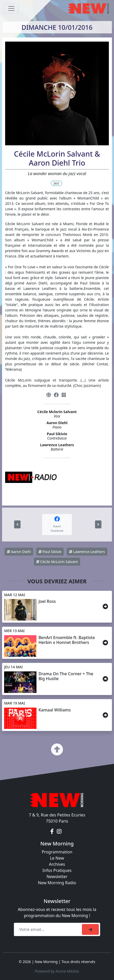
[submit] (90, 929)
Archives (57, 864)
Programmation (57, 852)
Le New (57, 858)
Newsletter (57, 877)
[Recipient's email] (49, 929)
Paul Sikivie (50, 552)
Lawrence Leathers (87, 552)
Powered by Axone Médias (57, 971)
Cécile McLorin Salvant (57, 562)
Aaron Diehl (19, 552)
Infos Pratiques (57, 870)
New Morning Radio (57, 883)
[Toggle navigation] (11, 8)
